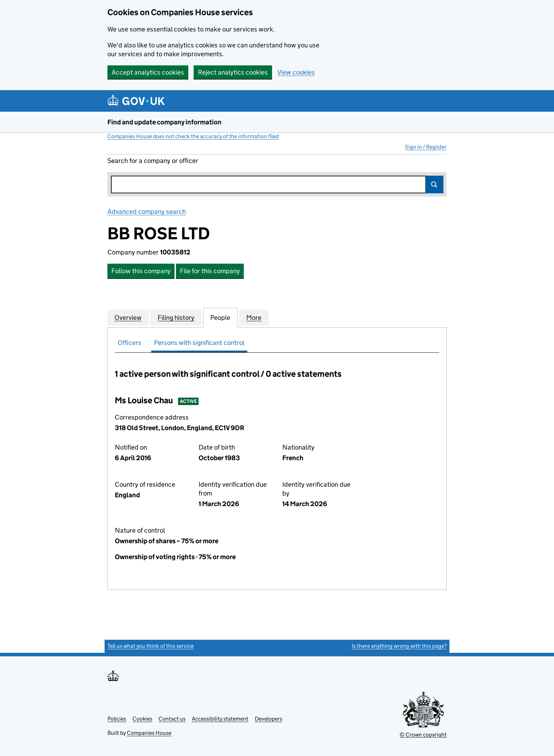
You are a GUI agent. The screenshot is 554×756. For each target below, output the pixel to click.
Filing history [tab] (176, 317)
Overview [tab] (128, 317)
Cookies (142, 719)
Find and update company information (164, 122)
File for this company (210, 271)
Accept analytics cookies (148, 72)
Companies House (149, 733)
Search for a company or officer (153, 161)
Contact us (172, 719)
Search (435, 184)
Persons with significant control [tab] (199, 343)
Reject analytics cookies (233, 72)
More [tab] (254, 317)
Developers (269, 719)
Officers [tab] (129, 343)
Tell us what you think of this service (151, 646)
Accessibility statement (220, 719)
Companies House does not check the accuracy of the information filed (193, 136)
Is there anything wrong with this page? (399, 646)
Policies (117, 719)
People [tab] (220, 317)
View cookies (296, 72)
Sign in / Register (426, 147)
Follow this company (141, 271)
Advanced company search (147, 212)
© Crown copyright (423, 735)
